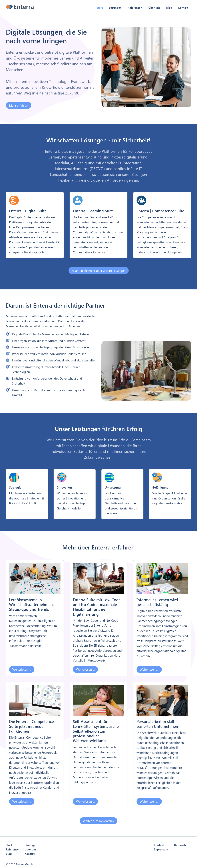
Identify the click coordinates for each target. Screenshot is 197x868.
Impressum (161, 849)
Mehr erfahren (19, 105)
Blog (169, 7)
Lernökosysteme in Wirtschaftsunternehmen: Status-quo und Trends (31, 604)
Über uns (154, 7)
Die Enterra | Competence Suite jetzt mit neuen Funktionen (31, 726)
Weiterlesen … (20, 669)
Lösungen (115, 7)
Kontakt (183, 7)
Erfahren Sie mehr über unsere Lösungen (99, 270)
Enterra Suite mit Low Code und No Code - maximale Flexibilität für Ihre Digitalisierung (97, 607)
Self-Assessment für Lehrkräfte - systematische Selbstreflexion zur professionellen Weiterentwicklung (96, 731)
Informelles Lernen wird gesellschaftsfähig (157, 602)
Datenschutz (182, 845)
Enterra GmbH (25, 864)
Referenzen (135, 7)
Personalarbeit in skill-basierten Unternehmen (157, 724)
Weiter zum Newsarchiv (98, 821)
